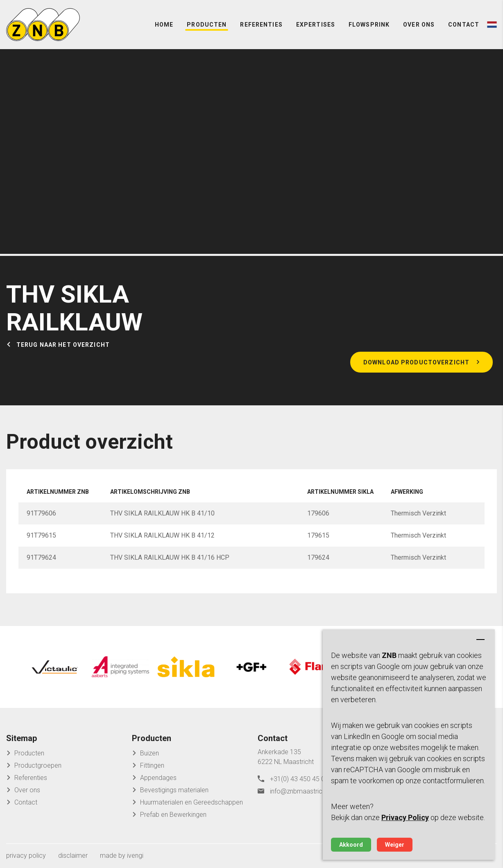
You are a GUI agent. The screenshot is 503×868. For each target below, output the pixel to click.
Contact (464, 25)
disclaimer (73, 856)
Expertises (316, 25)
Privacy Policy (405, 817)
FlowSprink (369, 25)
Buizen (150, 753)
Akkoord (351, 845)
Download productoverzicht (416, 362)
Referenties (261, 25)
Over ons (419, 25)
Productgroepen (38, 765)
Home (164, 25)
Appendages (158, 778)
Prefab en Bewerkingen (173, 815)
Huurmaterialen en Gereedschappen (191, 802)
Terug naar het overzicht (63, 345)
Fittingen (152, 765)
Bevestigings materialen (174, 790)
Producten (207, 25)
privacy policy (26, 856)
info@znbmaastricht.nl (302, 791)
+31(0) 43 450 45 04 (299, 779)
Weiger (395, 845)
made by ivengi (122, 856)
